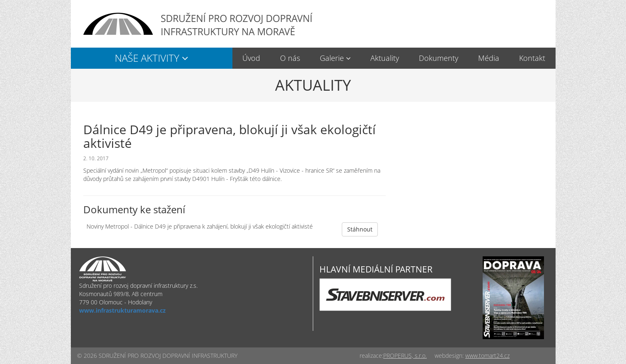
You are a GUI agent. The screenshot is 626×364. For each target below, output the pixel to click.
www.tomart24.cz (487, 356)
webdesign (448, 356)
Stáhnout (360, 229)
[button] (152, 58)
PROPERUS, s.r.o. (405, 356)
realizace (371, 356)
